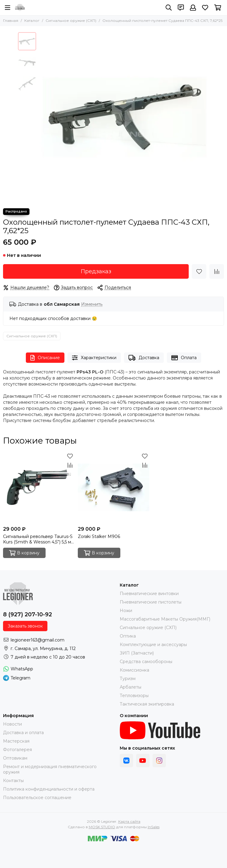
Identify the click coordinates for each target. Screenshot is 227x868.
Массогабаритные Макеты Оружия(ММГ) (165, 619)
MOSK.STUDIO (102, 827)
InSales (154, 827)
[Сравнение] (217, 271)
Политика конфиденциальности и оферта (49, 789)
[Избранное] (205, 8)
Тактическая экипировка (147, 704)
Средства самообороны (146, 662)
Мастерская (16, 741)
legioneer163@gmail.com (38, 640)
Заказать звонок (25, 626)
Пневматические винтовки (149, 594)
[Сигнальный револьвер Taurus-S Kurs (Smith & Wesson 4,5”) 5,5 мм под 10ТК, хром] (39, 487)
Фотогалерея (17, 750)
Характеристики (94, 358)
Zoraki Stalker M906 (99, 536)
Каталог (32, 20)
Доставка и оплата (23, 733)
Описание (45, 358)
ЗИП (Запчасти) (137, 653)
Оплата (184, 358)
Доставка (144, 358)
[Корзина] (218, 8)
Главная (11, 20)
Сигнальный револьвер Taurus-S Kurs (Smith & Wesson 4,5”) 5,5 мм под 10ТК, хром (39, 539)
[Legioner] (20, 8)
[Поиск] (169, 8)
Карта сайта (129, 821)
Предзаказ (96, 271)
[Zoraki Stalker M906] (114, 487)
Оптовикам (15, 758)
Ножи (126, 611)
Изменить (92, 304)
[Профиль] (193, 8)
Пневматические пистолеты (151, 602)
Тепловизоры (134, 696)
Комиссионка (134, 670)
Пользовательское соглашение (37, 798)
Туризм (128, 679)
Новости (12, 724)
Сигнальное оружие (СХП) (71, 20)
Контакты (13, 781)
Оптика (128, 636)
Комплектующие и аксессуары (153, 645)
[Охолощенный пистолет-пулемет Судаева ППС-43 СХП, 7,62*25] (124, 117)
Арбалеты (131, 687)
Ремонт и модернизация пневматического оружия (50, 769)
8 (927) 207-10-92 (28, 614)
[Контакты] (181, 8)
